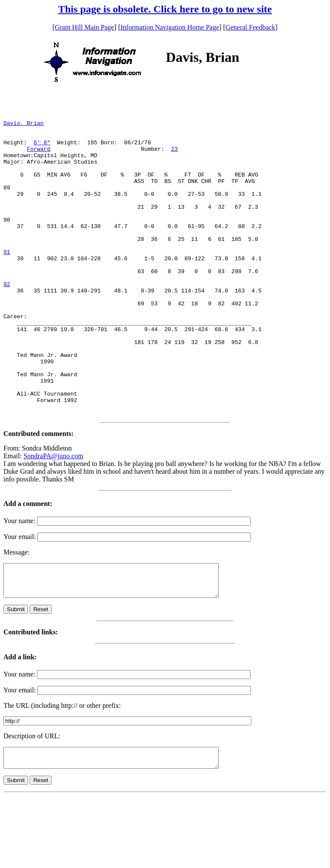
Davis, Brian (24, 127)
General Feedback (251, 27)
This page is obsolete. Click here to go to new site (165, 9)
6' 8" (42, 150)
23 (174, 158)
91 (7, 281)
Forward (39, 158)
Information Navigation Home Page (170, 27)
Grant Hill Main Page (84, 27)
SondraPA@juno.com (53, 518)
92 (7, 320)
